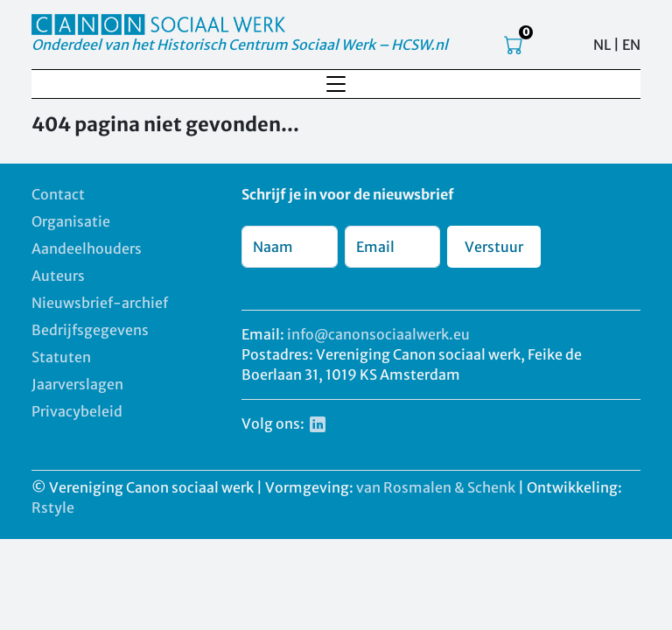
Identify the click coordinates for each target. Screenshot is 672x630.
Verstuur (494, 247)
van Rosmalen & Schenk (436, 487)
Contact (58, 194)
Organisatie (71, 221)
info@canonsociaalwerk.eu (378, 334)
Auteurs (58, 276)
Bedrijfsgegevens (90, 330)
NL (602, 45)
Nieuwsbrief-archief (100, 303)
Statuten (61, 357)
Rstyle (53, 507)
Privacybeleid (77, 411)
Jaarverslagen (77, 384)
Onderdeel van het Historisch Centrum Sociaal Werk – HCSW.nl (240, 45)
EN (631, 45)
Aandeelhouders (87, 248)
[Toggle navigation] (336, 84)
